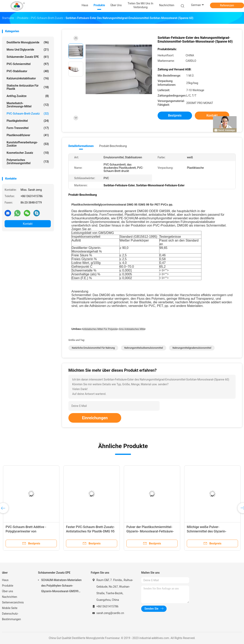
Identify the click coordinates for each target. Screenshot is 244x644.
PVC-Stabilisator (28, 71)
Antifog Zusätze (28, 96)
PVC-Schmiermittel (28, 64)
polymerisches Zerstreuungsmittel (28, 162)
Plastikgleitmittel (28, 121)
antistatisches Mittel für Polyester (100, 329)
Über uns (7, 591)
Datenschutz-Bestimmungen (11, 616)
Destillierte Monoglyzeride (28, 42)
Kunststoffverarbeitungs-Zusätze (28, 144)
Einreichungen (95, 418)
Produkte (8, 586)
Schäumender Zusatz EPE (28, 57)
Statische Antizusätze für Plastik (28, 87)
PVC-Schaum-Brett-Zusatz (28, 114)
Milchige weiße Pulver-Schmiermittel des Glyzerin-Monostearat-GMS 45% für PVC (209, 531)
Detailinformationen (81, 146)
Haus (5, 580)
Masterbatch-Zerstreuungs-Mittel (28, 105)
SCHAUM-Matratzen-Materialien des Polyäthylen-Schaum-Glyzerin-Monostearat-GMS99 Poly (61, 586)
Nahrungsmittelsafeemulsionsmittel (144, 348)
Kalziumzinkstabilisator (28, 78)
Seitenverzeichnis (13, 602)
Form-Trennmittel (28, 128)
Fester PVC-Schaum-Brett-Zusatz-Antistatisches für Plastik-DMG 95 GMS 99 (90, 531)
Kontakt (28, 224)
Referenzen (227, 5)
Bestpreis (175, 115)
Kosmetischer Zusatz (28, 153)
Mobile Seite (10, 608)
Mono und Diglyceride (28, 50)
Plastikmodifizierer (28, 135)
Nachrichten (10, 597)
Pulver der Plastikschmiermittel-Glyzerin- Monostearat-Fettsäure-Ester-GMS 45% (150, 531)
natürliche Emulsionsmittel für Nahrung (93, 348)
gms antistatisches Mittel (132, 329)
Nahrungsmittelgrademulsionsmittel (192, 348)
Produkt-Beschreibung (113, 146)
